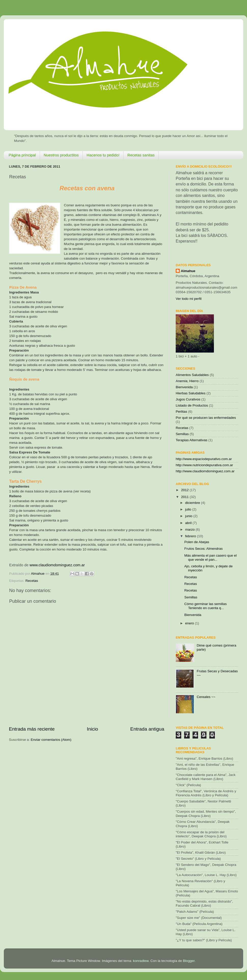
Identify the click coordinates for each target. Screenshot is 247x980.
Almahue (188, 271)
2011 (185, 497)
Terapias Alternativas (192, 440)
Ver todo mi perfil (189, 299)
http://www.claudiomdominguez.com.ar (205, 471)
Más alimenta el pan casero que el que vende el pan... (211, 558)
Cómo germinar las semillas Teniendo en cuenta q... (206, 606)
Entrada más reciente (32, 729)
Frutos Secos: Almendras (204, 549)
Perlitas (181, 412)
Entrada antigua (147, 729)
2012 (185, 490)
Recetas (32, 581)
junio (189, 516)
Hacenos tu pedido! (103, 155)
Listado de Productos (192, 405)
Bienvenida (184, 387)
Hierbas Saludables (191, 393)
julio (189, 509)
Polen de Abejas (197, 542)
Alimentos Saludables (192, 375)
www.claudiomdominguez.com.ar (57, 565)
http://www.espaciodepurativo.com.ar (204, 459)
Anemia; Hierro (187, 381)
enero (190, 623)
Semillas (182, 434)
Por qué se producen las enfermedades (206, 418)
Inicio (92, 729)
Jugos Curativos (188, 399)
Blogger (189, 961)
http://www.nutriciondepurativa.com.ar (204, 465)
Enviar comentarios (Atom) (51, 740)
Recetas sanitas (141, 155)
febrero (191, 536)
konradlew (141, 961)
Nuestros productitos (61, 155)
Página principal (22, 155)
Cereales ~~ (206, 697)
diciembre (193, 503)
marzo (190, 529)
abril (189, 523)
